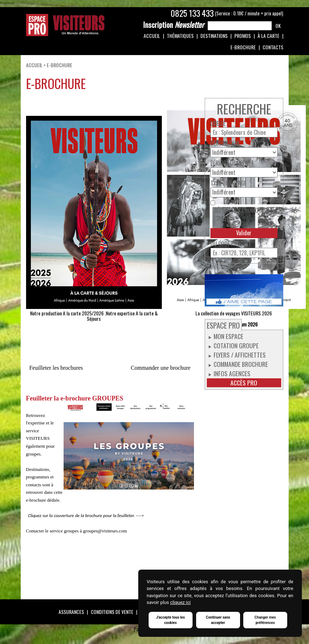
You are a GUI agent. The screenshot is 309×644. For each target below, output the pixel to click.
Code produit (235, 244)
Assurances (71, 612)
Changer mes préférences (265, 620)
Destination (225, 143)
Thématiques (180, 36)
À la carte (268, 36)
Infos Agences (232, 373)
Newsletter (174, 25)
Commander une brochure (161, 368)
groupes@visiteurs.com (105, 531)
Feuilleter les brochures (56, 368)
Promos (243, 36)
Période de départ (232, 163)
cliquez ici (180, 603)
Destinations (214, 36)
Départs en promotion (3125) (241, 215)
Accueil (152, 36)
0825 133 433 (192, 13)
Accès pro (244, 383)
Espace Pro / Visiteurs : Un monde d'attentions (65, 25)
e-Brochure (243, 47)
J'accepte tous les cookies (170, 620)
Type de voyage (228, 183)
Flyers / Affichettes (240, 355)
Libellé (218, 124)
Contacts (273, 47)
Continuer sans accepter (218, 620)
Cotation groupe (236, 345)
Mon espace (228, 336)
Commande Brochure (241, 364)
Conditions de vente (112, 612)
